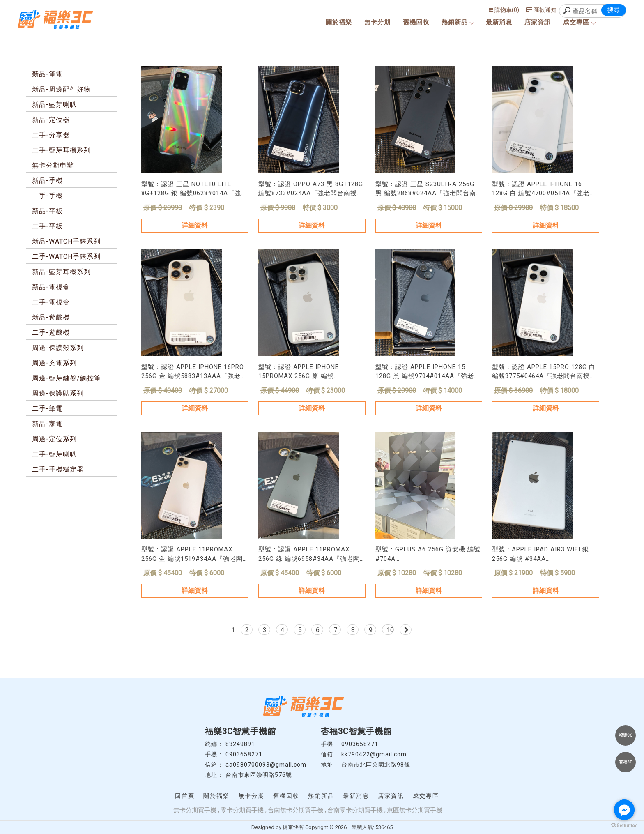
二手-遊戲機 (51, 333)
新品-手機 (47, 181)
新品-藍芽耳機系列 (61, 272)
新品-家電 (47, 424)
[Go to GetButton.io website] (624, 826)
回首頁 (185, 796)
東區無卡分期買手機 (415, 810)
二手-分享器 (51, 135)
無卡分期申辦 (53, 165)
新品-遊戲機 (51, 317)
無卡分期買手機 (195, 810)
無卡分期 (377, 22)
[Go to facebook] (624, 810)
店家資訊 (538, 22)
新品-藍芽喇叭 (54, 105)
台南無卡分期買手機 (296, 810)
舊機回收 (416, 22)
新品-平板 (47, 211)
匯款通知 (541, 10)
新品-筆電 (47, 74)
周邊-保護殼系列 (58, 348)
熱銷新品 (458, 22)
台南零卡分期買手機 (355, 810)
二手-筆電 (47, 409)
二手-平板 (47, 226)
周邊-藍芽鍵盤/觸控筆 (67, 378)
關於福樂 (339, 22)
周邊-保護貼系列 (58, 393)
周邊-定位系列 (54, 439)
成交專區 (579, 22)
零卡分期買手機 (242, 810)
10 (390, 630)
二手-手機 (47, 196)
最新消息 (499, 22)
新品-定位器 (51, 120)
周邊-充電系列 (54, 363)
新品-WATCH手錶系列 (66, 241)
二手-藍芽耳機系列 (61, 150)
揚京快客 (293, 827)
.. (349, 827)
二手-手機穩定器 (58, 469)
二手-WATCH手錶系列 (66, 257)
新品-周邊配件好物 (61, 89)
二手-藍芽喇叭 (54, 454)
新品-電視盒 (51, 287)
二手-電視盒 (51, 302)
